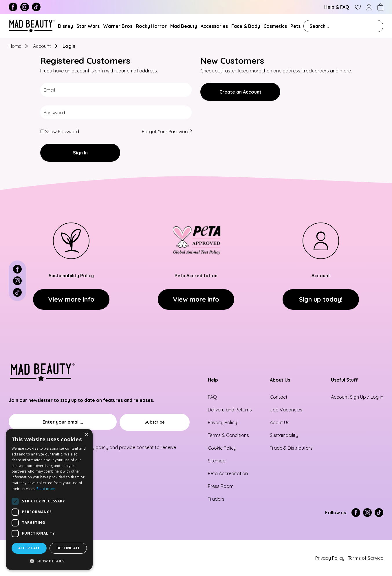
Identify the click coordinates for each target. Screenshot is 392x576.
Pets (295, 26)
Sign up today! (321, 299)
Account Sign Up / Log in (357, 397)
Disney (65, 26)
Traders (216, 499)
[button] (49, 561)
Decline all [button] (68, 548)
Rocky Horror (151, 26)
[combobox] (343, 26)
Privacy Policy (222, 422)
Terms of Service (366, 558)
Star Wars (88, 26)
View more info (71, 299)
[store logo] (32, 26)
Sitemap (217, 461)
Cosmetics (275, 26)
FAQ (212, 397)
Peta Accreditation (228, 473)
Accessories (214, 26)
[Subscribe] (155, 422)
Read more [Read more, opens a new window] (46, 489)
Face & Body (246, 26)
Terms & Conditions (228, 435)
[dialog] (49, 500)
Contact (279, 397)
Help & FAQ (337, 7)
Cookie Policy (222, 448)
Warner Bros (118, 26)
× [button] (86, 435)
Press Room (221, 486)
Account (43, 46)
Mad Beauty (184, 26)
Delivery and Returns (230, 410)
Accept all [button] (29, 548)
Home (16, 46)
